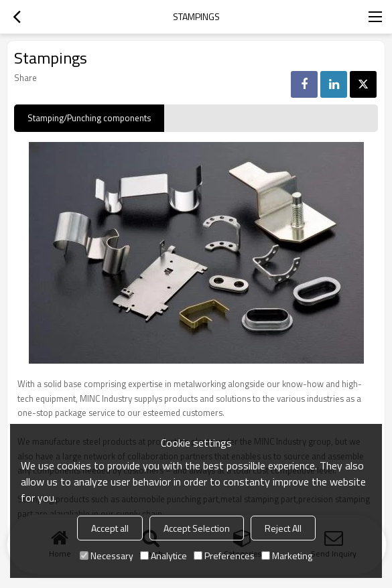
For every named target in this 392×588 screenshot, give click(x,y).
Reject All (283, 528)
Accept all (110, 528)
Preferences (224, 556)
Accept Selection (197, 528)
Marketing (287, 556)
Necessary (107, 556)
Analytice (164, 556)
